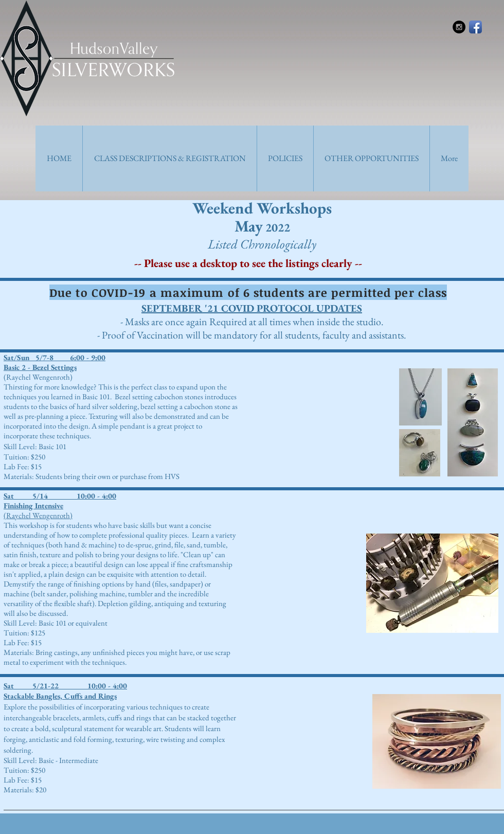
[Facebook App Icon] (475, 27)
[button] (169, 158)
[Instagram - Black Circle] (459, 27)
